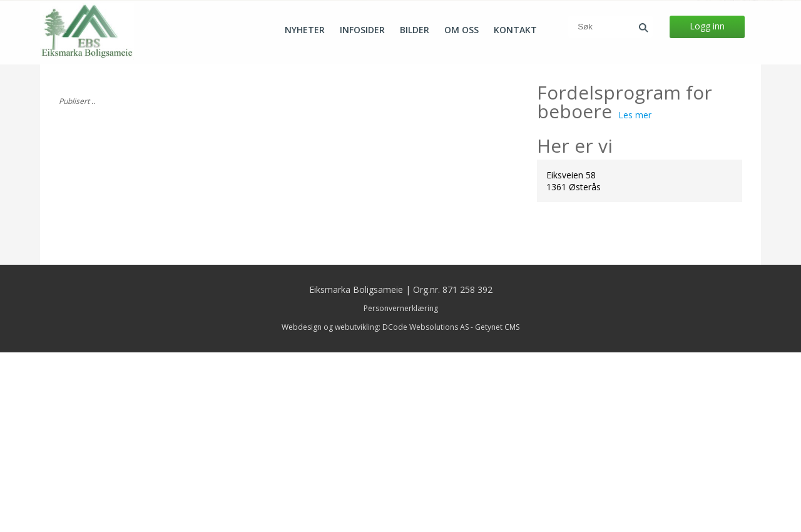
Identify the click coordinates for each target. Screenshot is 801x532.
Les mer (635, 294)
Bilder (415, 30)
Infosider (362, 30)
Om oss (462, 30)
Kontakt (515, 30)
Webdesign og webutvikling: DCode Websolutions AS (375, 507)
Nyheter (305, 30)
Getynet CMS (497, 507)
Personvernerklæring (401, 488)
